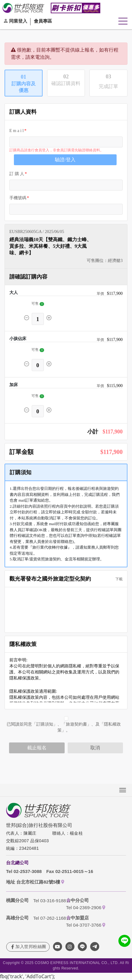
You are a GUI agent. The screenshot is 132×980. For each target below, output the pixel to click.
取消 (95, 748)
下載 (117, 579)
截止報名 (37, 748)
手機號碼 (18, 198)
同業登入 (18, 21)
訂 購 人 (17, 174)
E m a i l (16, 131)
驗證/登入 (65, 160)
